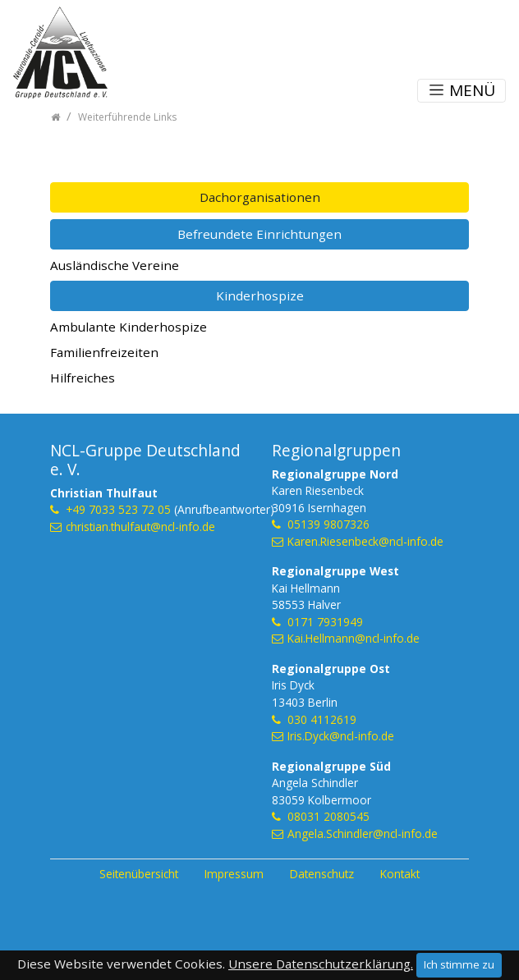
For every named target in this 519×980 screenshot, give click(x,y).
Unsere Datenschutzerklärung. (321, 964)
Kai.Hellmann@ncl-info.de (354, 638)
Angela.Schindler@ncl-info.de (363, 833)
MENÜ (462, 90)
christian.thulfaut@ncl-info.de (140, 527)
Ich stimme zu (459, 964)
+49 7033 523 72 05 (118, 509)
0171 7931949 (325, 622)
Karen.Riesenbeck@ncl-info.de (365, 541)
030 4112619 (322, 719)
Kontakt (400, 874)
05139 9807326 (328, 524)
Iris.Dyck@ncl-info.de (341, 736)
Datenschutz (322, 874)
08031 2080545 (328, 816)
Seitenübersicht (139, 874)
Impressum (234, 874)
